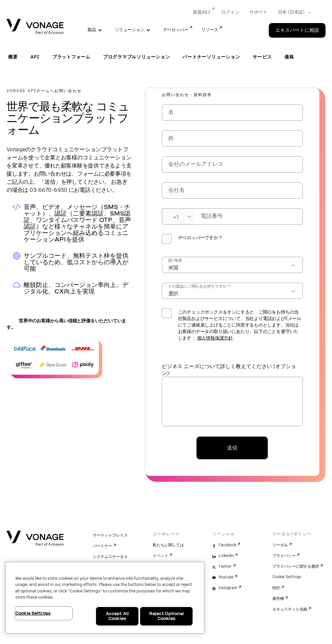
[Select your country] (292, 12)
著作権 (278, 599)
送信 (232, 448)
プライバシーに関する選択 (296, 566)
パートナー (102, 546)
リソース (210, 30)
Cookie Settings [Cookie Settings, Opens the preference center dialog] (33, 613)
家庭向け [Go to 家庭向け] (202, 12)
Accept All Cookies (117, 616)
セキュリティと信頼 (290, 609)
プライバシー (284, 556)
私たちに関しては (168, 545)
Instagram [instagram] (228, 588)
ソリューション (130, 30)
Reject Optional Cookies (166, 616)
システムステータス (110, 557)
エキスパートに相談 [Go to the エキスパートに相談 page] (297, 30)
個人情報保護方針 (215, 338)
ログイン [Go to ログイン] (230, 12)
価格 (289, 57)
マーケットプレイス (110, 535)
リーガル (280, 545)
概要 (13, 57)
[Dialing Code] (178, 217)
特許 (276, 588)
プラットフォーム (71, 57)
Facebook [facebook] (227, 545)
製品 (92, 30)
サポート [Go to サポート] (258, 12)
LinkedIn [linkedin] (226, 556)
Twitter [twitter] (225, 566)
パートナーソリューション (211, 57)
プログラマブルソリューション (137, 57)
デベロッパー (176, 30)
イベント (160, 556)
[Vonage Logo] (35, 27)
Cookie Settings (287, 577)
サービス (262, 57)
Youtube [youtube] (226, 577)
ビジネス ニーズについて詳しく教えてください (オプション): (229, 370)
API (35, 57)
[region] (105, 598)
